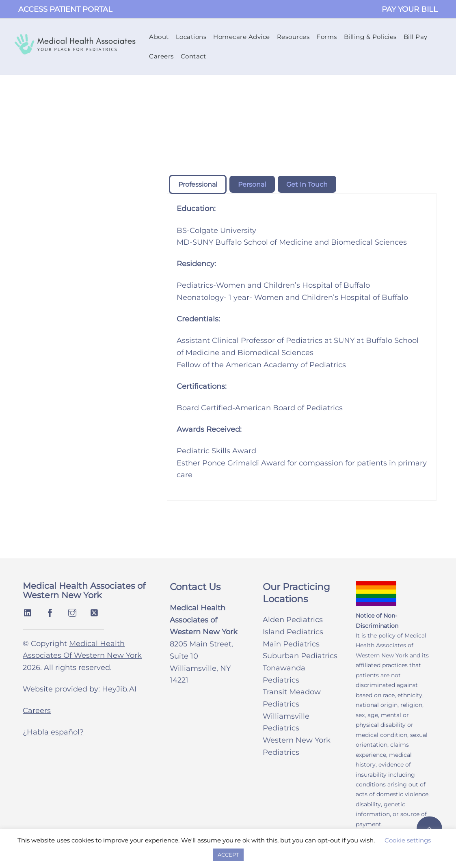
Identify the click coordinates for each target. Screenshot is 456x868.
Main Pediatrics (291, 645)
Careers (162, 57)
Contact (194, 57)
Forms (327, 37)
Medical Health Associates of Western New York (84, 591)
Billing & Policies (371, 37)
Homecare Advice (242, 37)
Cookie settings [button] (408, 840)
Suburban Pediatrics (300, 657)
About (159, 37)
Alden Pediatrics (293, 620)
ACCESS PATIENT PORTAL (65, 9)
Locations (192, 37)
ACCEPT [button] (228, 855)
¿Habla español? (53, 733)
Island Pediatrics (293, 633)
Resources (294, 37)
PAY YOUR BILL (410, 9)
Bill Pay (416, 37)
